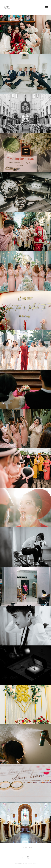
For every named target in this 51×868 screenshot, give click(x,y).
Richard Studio (30, 863)
